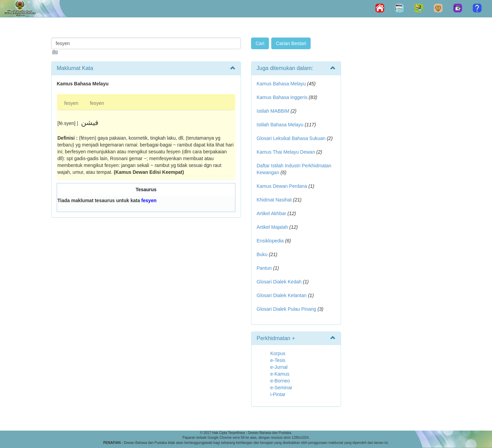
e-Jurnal (279, 367)
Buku (262, 254)
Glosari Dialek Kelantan (282, 295)
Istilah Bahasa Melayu (280, 125)
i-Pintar (278, 394)
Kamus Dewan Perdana (282, 186)
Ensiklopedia (270, 241)
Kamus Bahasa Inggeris (282, 97)
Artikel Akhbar (271, 213)
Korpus (278, 353)
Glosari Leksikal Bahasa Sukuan (291, 138)
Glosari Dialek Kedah (279, 282)
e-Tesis (278, 360)
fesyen (71, 103)
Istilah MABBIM (273, 111)
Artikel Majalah (272, 227)
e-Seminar (281, 388)
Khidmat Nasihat (274, 200)
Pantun (264, 268)
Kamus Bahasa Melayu (282, 84)
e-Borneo (280, 381)
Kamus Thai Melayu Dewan (286, 152)
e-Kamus (280, 374)
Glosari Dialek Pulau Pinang (286, 309)
